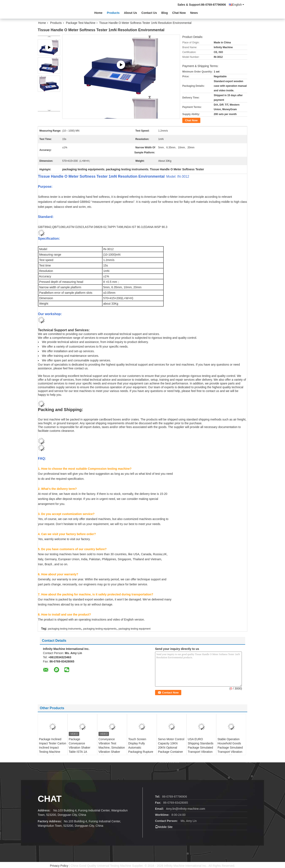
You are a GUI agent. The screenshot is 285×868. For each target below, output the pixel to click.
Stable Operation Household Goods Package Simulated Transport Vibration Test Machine (230, 748)
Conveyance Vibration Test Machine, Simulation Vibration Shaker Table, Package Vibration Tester (112, 750)
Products (113, 13)
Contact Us (149, 13)
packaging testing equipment (134, 629)
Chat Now (179, 13)
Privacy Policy (59, 866)
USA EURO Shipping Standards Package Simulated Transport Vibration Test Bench (201, 748)
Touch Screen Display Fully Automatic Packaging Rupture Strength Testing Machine (141, 750)
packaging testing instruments (64, 629)
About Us (131, 13)
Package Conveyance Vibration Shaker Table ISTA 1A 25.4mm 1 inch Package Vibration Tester (81, 752)
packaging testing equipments (100, 629)
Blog (165, 13)
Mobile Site (164, 827)
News (194, 13)
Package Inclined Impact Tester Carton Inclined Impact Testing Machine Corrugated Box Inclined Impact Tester (53, 752)
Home (98, 13)
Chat (50, 799)
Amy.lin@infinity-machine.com (186, 809)
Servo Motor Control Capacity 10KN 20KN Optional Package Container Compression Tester (171, 748)
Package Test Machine (81, 23)
